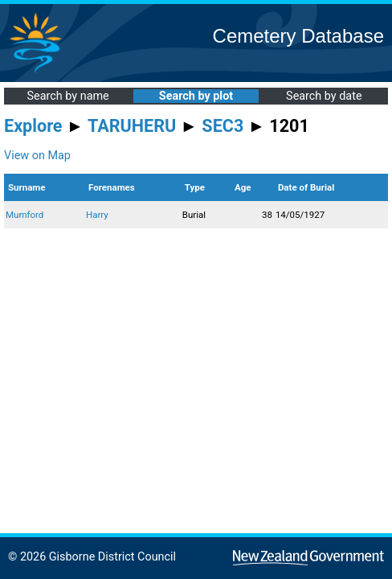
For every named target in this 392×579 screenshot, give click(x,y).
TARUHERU (132, 126)
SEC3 (223, 126)
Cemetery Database (298, 36)
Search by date (324, 96)
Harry (97, 215)
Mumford (24, 215)
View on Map (37, 156)
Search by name (68, 96)
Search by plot (196, 96)
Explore (33, 126)
